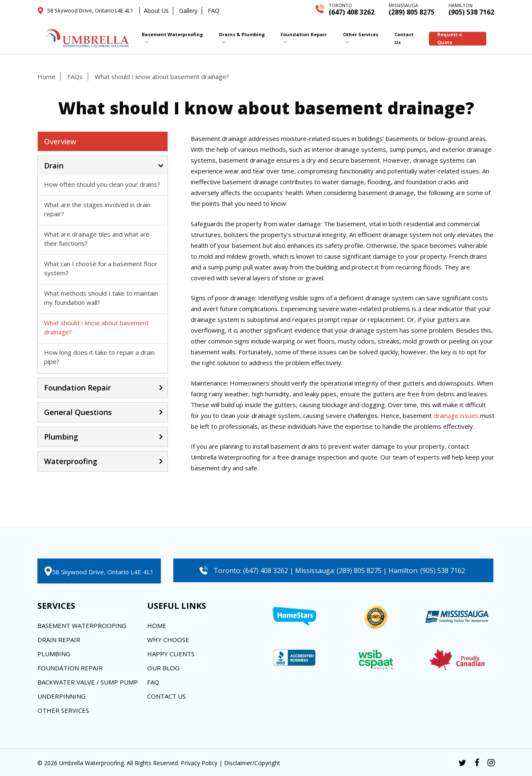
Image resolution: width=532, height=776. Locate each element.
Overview (60, 141)
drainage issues (456, 415)
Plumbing (54, 654)
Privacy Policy (199, 763)
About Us (156, 11)
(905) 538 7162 (471, 9)
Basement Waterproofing (82, 625)
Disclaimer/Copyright (252, 763)
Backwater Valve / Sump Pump (88, 682)
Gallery (188, 11)
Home (46, 77)
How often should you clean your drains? (102, 184)
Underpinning (62, 696)
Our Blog (163, 668)
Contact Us (166, 696)
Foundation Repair (70, 668)
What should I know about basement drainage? (162, 77)
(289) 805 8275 (411, 9)
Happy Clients (171, 654)
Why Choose (168, 640)
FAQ (214, 11)
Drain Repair (59, 640)
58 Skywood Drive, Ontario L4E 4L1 (103, 572)
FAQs (75, 77)
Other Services (63, 710)
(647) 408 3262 (352, 9)
